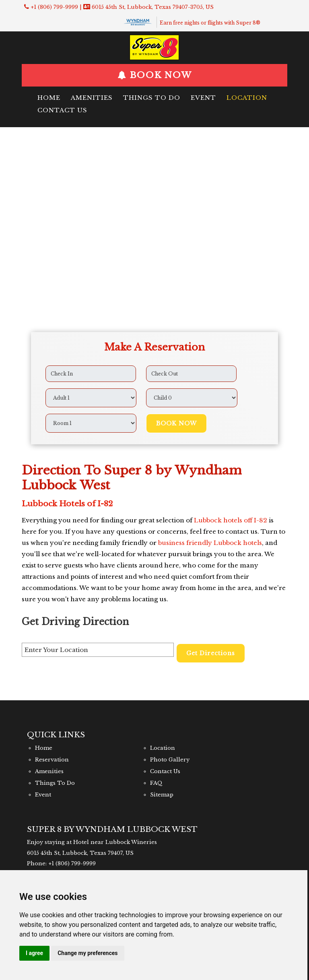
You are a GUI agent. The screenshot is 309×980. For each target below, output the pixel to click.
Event (203, 98)
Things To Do (152, 98)
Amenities (92, 98)
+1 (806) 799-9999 (54, 7)
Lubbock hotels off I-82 (231, 520)
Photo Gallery (170, 760)
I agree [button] (34, 953)
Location (247, 98)
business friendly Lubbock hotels (210, 543)
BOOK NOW (159, 75)
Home (49, 98)
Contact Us (62, 110)
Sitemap (162, 795)
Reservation (52, 760)
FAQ (156, 783)
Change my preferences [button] (88, 953)
